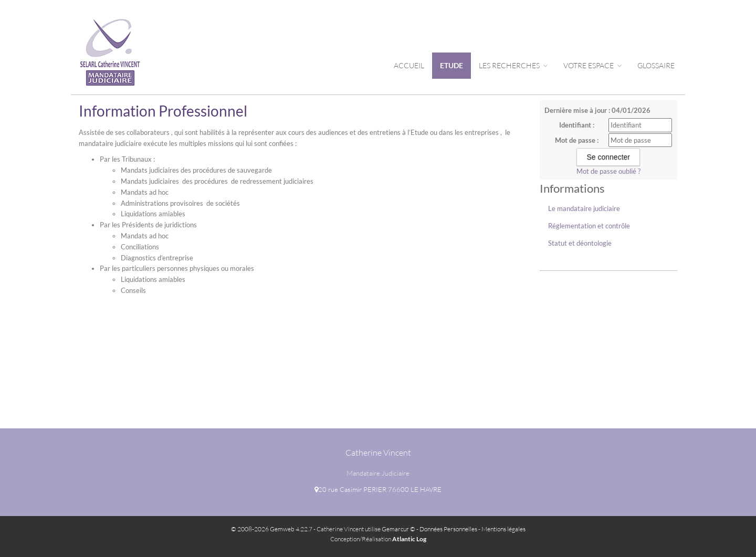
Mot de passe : (577, 140)
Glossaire (656, 65)
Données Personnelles (448, 529)
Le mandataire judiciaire (584, 208)
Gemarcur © (398, 529)
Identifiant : (577, 125)
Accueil (409, 65)
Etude (451, 65)
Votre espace (592, 65)
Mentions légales (503, 529)
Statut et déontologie (580, 243)
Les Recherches (513, 65)
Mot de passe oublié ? (608, 171)
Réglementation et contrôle (589, 226)
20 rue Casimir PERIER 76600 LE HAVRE (378, 489)
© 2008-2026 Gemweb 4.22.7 (272, 529)
